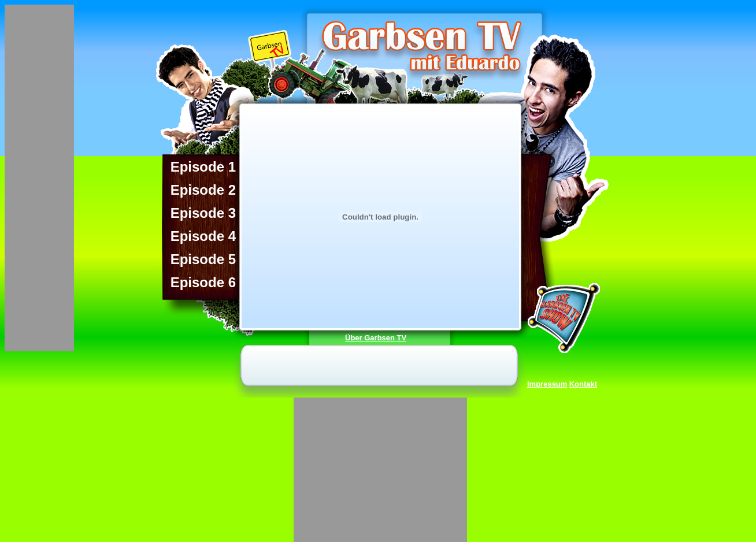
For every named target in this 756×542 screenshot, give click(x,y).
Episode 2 (203, 188)
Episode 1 (203, 165)
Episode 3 (203, 211)
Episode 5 (203, 257)
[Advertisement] (39, 178)
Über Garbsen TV (376, 338)
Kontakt (583, 384)
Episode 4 (203, 234)
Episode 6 (203, 280)
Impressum (547, 384)
